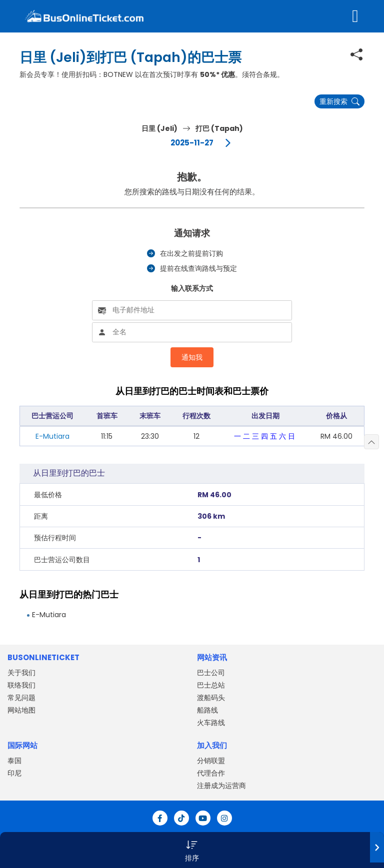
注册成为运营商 (221, 786)
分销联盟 (211, 761)
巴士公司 (211, 673)
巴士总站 (211, 685)
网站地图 (21, 710)
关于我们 (21, 673)
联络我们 (21, 685)
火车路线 (211, 723)
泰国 (14, 761)
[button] (192, 850)
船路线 (207, 710)
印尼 (14, 773)
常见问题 (21, 698)
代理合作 (211, 773)
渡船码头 (211, 698)
